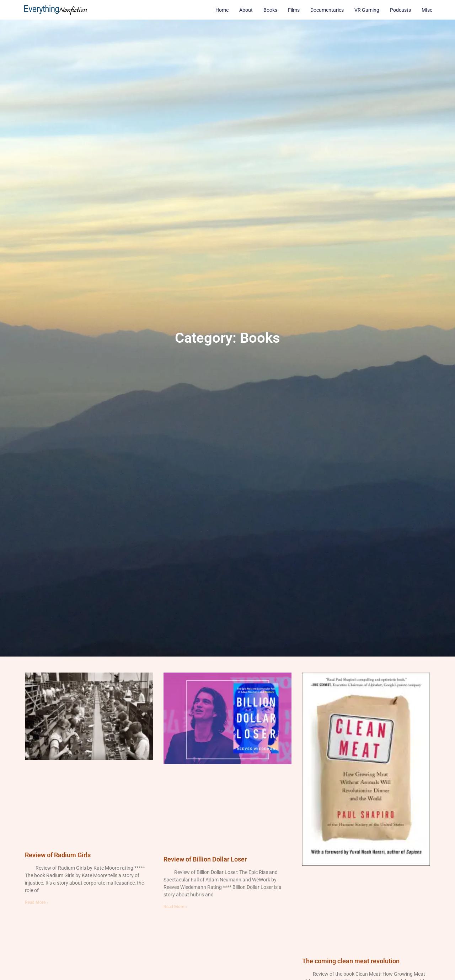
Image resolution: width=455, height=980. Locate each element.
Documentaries (327, 10)
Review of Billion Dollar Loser (205, 859)
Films (294, 10)
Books (270, 10)
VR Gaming (367, 10)
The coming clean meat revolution (351, 961)
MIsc (427, 10)
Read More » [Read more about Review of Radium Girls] (37, 902)
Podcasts (400, 10)
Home (222, 10)
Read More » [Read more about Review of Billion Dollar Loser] (175, 907)
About (246, 10)
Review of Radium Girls (58, 855)
